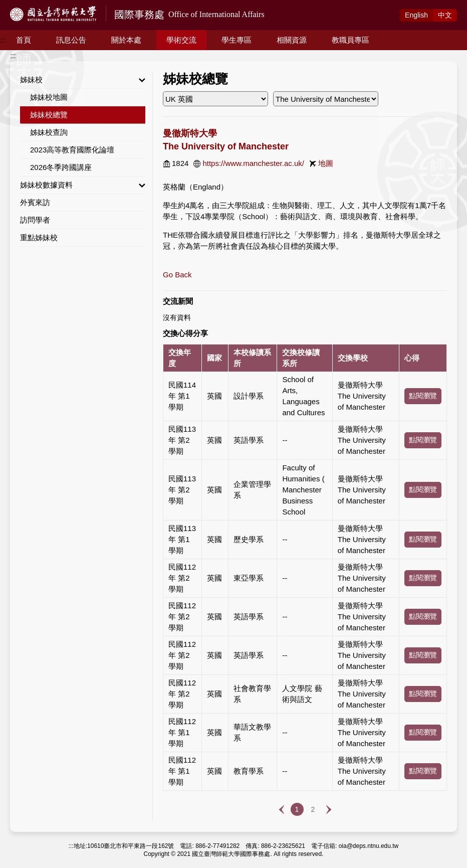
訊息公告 (71, 40)
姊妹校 (83, 80)
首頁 (24, 40)
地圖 (326, 163)
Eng (416, 15)
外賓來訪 (35, 202)
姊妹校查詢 (49, 132)
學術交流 (181, 40)
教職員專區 (351, 40)
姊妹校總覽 (49, 115)
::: (3, 40)
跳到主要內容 (21, 6)
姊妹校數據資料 (83, 185)
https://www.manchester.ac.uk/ (253, 163)
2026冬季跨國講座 (61, 167)
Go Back (177, 275)
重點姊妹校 (39, 237)
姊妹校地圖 (49, 97)
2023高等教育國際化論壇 (72, 150)
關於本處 (126, 40)
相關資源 (292, 40)
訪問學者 (35, 220)
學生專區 (237, 40)
